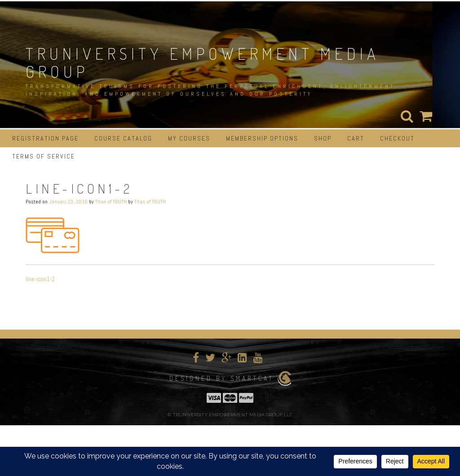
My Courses (189, 138)
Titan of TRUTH (111, 202)
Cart (356, 138)
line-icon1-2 (40, 279)
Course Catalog (123, 138)
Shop (323, 138)
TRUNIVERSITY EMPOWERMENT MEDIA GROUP (203, 62)
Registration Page (45, 138)
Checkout (397, 138)
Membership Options (262, 138)
